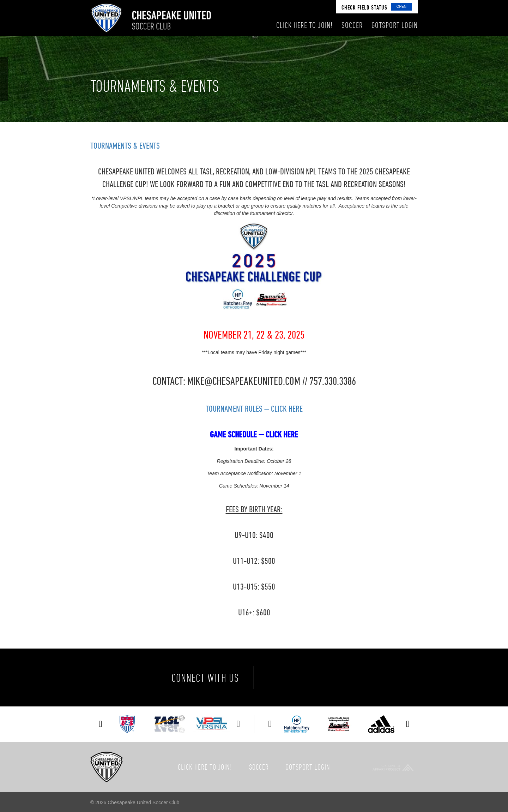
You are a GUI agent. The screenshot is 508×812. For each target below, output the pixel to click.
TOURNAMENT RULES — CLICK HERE (254, 408)
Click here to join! (205, 767)
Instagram (339, 677)
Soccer (259, 767)
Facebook (280, 677)
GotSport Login (308, 767)
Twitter (310, 677)
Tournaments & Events (125, 145)
